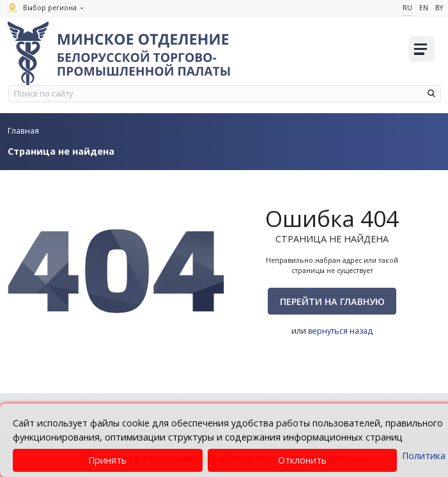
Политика (424, 456)
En (424, 8)
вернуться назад (341, 331)
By (439, 8)
